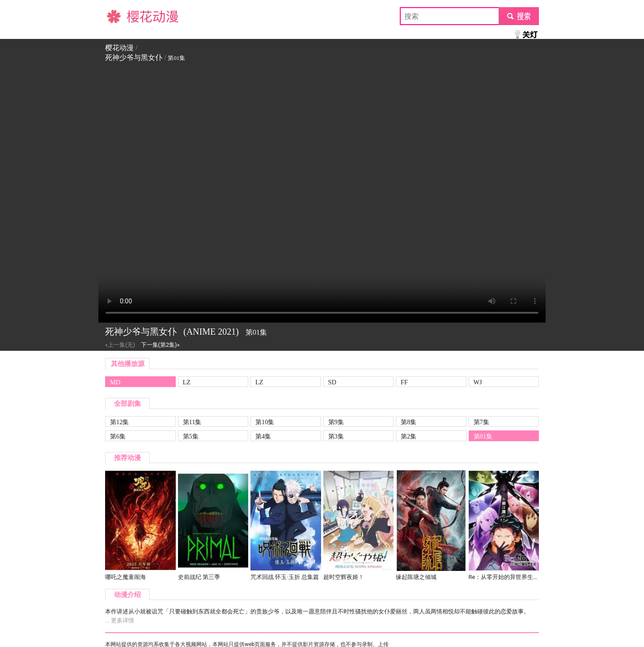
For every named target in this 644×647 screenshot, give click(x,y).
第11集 (192, 422)
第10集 (265, 422)
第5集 (191, 436)
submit (519, 16)
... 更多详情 (120, 620)
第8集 (409, 422)
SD (332, 382)
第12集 (119, 422)
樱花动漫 (119, 16)
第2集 (409, 436)
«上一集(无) (120, 345)
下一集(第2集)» (160, 345)
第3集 (336, 436)
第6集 (118, 436)
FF (404, 382)
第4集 (263, 436)
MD (115, 382)
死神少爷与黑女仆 (134, 57)
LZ (187, 382)
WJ (478, 382)
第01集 (483, 436)
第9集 (336, 422)
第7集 (481, 422)
